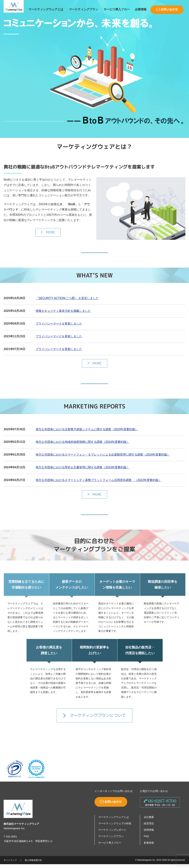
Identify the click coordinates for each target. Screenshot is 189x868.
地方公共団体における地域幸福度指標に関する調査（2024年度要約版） (83, 446)
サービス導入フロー (117, 9)
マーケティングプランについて (94, 719)
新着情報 (149, 847)
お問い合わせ (167, 9)
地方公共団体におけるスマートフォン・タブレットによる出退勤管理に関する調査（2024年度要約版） (103, 458)
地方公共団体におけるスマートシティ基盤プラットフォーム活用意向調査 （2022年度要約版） (98, 484)
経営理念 (149, 827)
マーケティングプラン (84, 9)
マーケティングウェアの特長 (115, 827)
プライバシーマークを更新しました (59, 327)
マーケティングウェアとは (46, 9)
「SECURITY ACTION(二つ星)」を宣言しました (67, 302)
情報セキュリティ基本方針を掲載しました (63, 315)
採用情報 (149, 834)
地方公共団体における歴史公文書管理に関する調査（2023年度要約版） (83, 471)
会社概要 (149, 821)
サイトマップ (10, 864)
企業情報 (141, 9)
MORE (48, 236)
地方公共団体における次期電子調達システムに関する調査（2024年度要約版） (87, 433)
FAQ (146, 840)
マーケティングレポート (112, 834)
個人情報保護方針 (33, 864)
